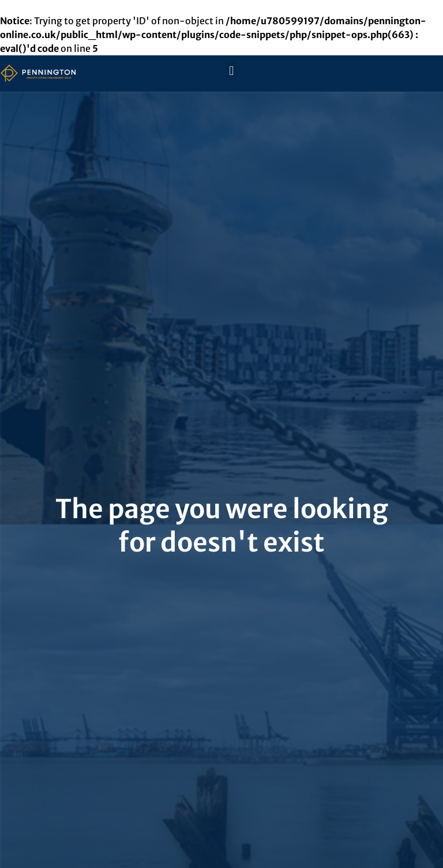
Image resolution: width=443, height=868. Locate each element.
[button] (232, 71)
